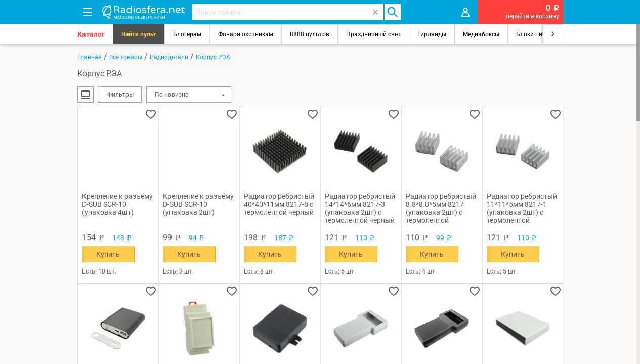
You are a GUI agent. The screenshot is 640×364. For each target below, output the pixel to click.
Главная (90, 57)
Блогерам (187, 34)
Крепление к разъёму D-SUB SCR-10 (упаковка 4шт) (117, 204)
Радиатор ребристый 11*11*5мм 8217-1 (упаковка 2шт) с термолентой (522, 208)
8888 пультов (310, 34)
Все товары (126, 57)
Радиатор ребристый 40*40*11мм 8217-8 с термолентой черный (279, 204)
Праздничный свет (373, 34)
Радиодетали (169, 57)
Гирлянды (432, 34)
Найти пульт (139, 34)
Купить (108, 254)
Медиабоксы (481, 34)
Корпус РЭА (213, 57)
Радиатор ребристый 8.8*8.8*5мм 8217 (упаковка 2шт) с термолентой (441, 208)
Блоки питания (538, 34)
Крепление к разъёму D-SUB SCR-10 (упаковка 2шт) (198, 204)
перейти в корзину (532, 16)
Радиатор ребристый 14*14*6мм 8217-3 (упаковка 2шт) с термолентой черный (360, 208)
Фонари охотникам (246, 34)
